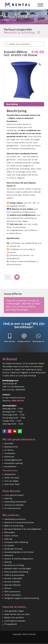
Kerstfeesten (10, 467)
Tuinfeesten (10, 453)
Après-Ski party (12, 478)
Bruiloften (9, 443)
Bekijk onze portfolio (14, 618)
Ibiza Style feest (12, 484)
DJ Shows (9, 450)
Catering (8, 498)
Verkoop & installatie (14, 505)
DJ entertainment (13, 508)
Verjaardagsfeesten (13, 460)
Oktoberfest (10, 474)
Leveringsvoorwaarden (15, 621)
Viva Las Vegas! (11, 481)
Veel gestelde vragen (14, 611)
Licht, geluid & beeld (14, 495)
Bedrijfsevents (11, 447)
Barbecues (9, 457)
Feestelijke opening (13, 463)
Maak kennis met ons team (17, 614)
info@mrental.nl (24, 341)
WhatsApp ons (38, 341)
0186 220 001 (18, 401)
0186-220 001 (10, 341)
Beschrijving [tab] (12, 104)
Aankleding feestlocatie (15, 502)
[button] (40, 65)
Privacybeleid (10, 624)
